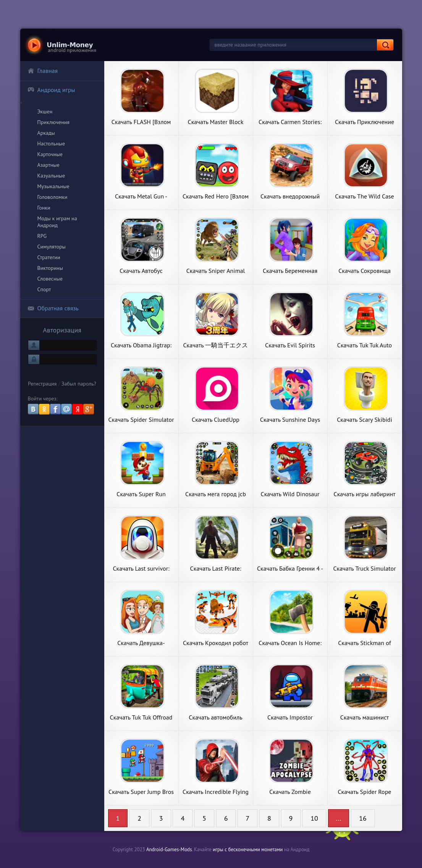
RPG (42, 236)
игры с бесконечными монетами (248, 849)
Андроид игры (51, 90)
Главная (43, 71)
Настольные (51, 144)
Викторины (50, 268)
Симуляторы (52, 247)
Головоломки (53, 197)
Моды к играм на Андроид (57, 222)
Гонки (44, 208)
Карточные (50, 154)
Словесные (50, 279)
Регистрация (42, 395)
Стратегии (49, 257)
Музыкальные (53, 186)
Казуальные (51, 176)
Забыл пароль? (79, 395)
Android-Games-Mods (169, 849)
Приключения (54, 122)
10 (314, 818)
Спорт (44, 289)
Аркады (46, 133)
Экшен (45, 111)
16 (363, 818)
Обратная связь (53, 308)
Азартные (49, 165)
